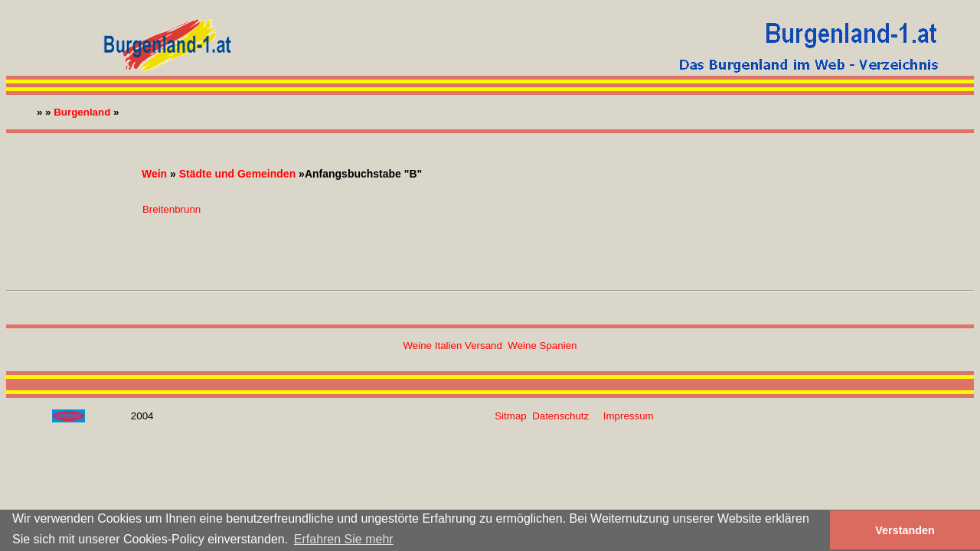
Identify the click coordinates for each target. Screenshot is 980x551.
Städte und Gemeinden (237, 174)
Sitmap (510, 416)
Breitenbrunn (171, 209)
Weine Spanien (542, 346)
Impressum (629, 416)
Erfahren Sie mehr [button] (344, 539)
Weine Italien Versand (453, 346)
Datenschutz (560, 416)
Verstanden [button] (905, 530)
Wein (154, 174)
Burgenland (82, 112)
